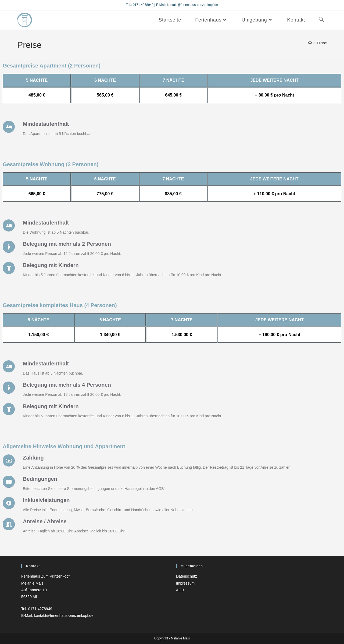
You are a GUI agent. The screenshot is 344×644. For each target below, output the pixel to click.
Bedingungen (40, 479)
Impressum (185, 583)
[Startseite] (310, 43)
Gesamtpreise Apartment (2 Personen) (52, 66)
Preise (322, 43)
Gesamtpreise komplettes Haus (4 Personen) (60, 305)
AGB (180, 590)
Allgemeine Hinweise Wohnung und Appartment (64, 446)
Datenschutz (187, 576)
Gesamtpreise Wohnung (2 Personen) (51, 164)
